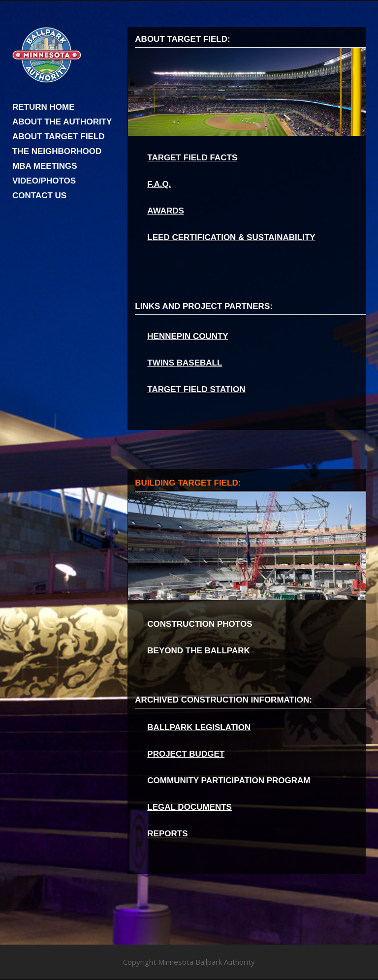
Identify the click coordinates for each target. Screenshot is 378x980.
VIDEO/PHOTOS (44, 181)
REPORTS (167, 834)
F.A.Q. (159, 184)
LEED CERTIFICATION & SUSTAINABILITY (231, 237)
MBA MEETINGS (45, 166)
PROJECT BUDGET (186, 754)
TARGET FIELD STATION (196, 389)
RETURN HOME (44, 107)
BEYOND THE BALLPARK (198, 651)
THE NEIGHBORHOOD (57, 151)
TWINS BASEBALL (185, 363)
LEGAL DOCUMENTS (189, 807)
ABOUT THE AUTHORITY (62, 122)
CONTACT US (39, 196)
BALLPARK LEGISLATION (199, 727)
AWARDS (166, 211)
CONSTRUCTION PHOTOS (200, 624)
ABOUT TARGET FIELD (59, 137)
